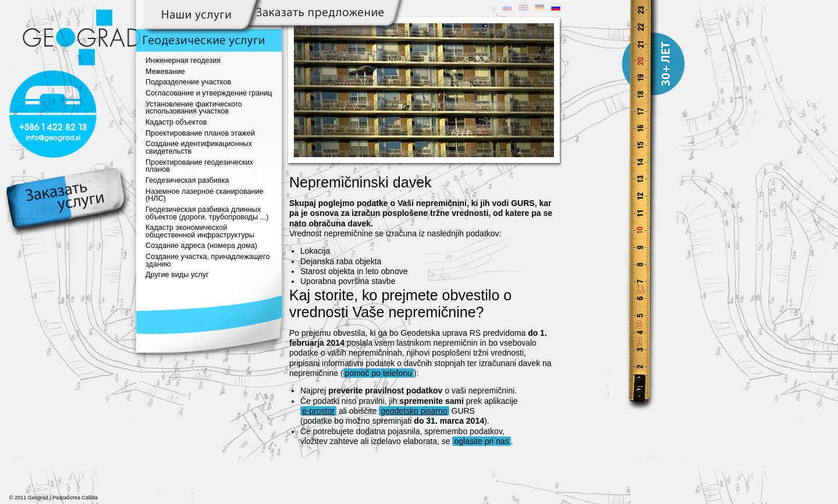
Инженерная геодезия (183, 61)
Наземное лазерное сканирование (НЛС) (205, 195)
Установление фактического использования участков (194, 108)
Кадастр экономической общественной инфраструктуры (200, 231)
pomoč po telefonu (379, 373)
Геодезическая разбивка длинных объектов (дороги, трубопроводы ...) (207, 213)
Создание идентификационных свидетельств (199, 148)
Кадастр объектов (176, 122)
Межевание (165, 72)
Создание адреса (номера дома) (201, 246)
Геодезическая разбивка (187, 180)
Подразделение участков (188, 82)
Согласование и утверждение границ (209, 93)
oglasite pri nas (481, 441)
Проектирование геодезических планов (199, 166)
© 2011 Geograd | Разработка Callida (54, 498)
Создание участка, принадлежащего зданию (207, 260)
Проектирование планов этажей (200, 133)
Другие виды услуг (177, 275)
